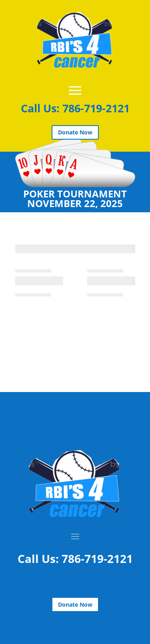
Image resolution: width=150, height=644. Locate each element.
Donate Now (75, 132)
